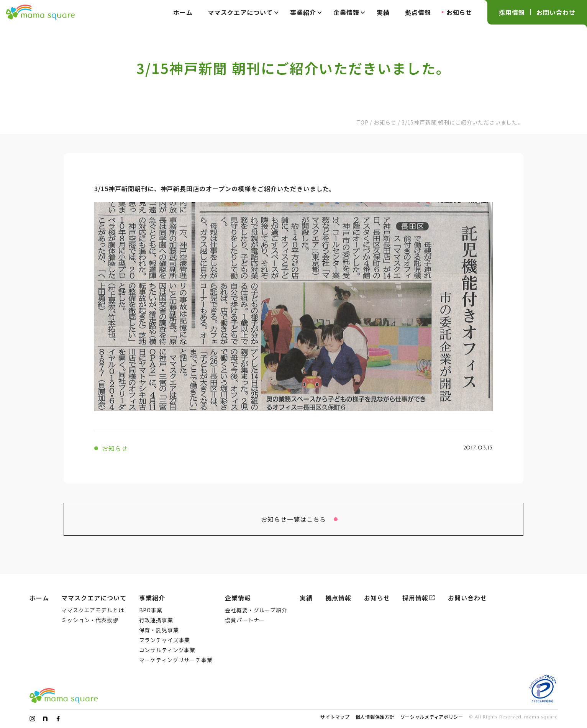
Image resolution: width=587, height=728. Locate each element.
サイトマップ (335, 717)
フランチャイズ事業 (165, 640)
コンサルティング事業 (167, 650)
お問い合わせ (556, 12)
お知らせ (459, 12)
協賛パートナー (245, 620)
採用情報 (512, 12)
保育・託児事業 (159, 630)
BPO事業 (151, 610)
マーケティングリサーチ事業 (176, 660)
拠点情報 (418, 12)
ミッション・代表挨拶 (90, 620)
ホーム (183, 12)
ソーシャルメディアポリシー (432, 717)
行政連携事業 (156, 620)
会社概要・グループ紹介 (256, 610)
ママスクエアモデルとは (93, 610)
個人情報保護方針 (375, 717)
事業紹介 (306, 12)
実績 (383, 12)
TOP (362, 122)
